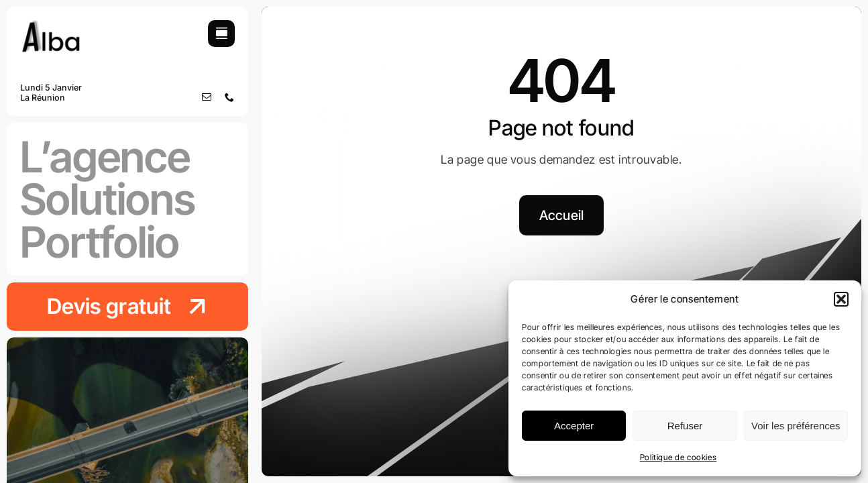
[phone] (230, 97)
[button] (841, 299)
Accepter (574, 426)
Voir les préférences (796, 426)
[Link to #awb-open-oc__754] (221, 34)
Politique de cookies (679, 457)
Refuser (685, 426)
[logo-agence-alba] (51, 26)
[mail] (207, 97)
